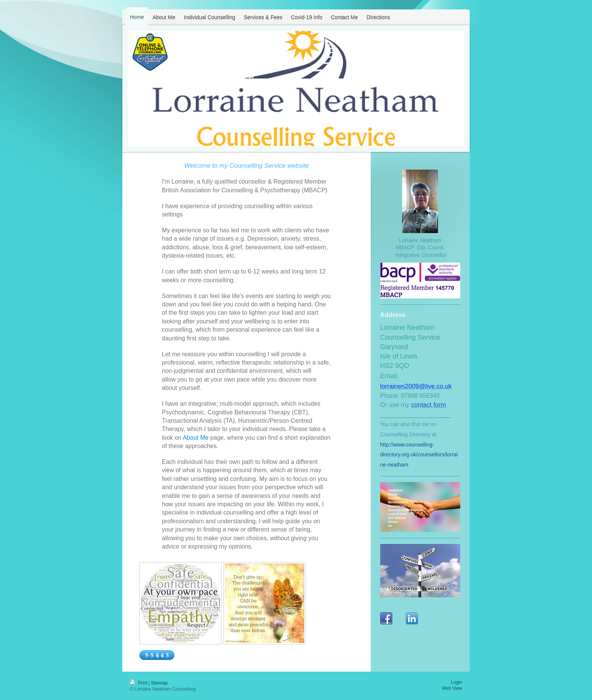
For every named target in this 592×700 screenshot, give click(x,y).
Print (139, 683)
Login (457, 682)
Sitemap (159, 683)
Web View (452, 688)
